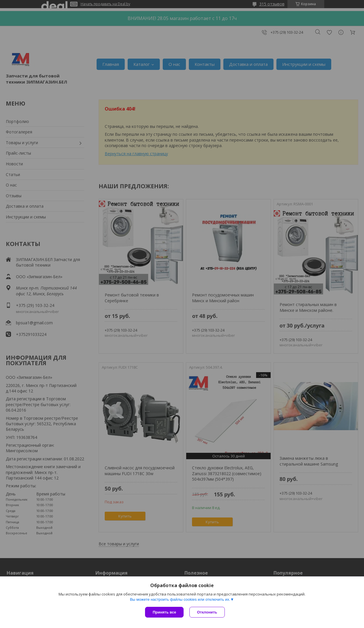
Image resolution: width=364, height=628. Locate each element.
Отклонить (207, 612)
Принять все (164, 612)
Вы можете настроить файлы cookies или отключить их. (180, 599)
